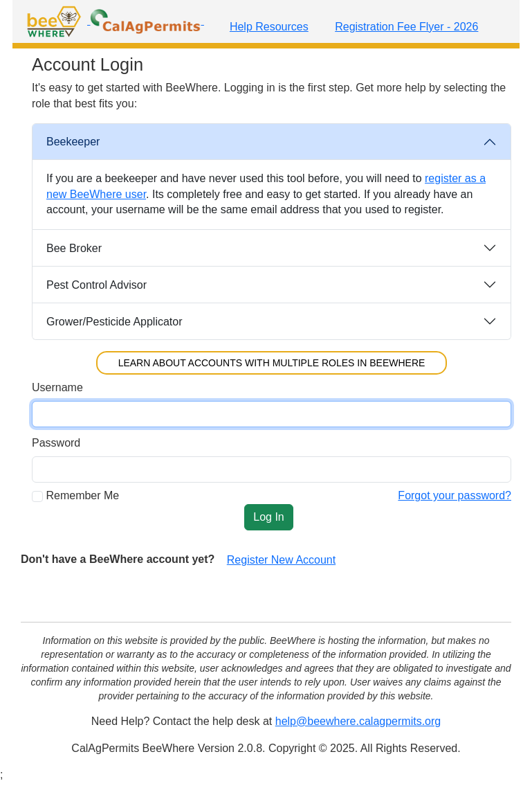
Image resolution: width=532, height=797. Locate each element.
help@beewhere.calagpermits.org (358, 721)
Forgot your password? (455, 495)
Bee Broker (74, 248)
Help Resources (269, 27)
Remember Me (82, 495)
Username (57, 387)
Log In (268, 517)
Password (56, 443)
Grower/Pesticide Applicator (114, 322)
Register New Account (281, 560)
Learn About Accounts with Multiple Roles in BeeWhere (272, 363)
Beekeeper (73, 142)
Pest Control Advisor (97, 285)
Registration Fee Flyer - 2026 (406, 27)
